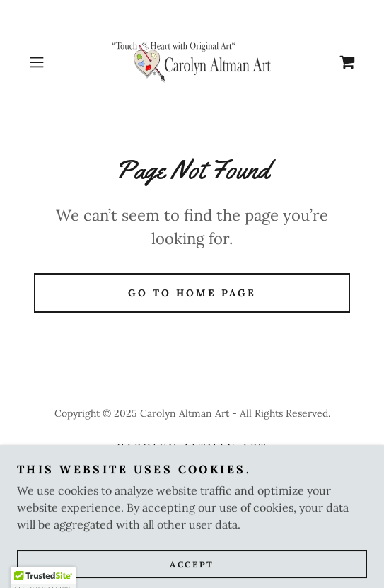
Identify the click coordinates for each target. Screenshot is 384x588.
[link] (192, 62)
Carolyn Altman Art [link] (192, 447)
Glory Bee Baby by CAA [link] (192, 466)
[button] (48, 62)
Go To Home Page (192, 293)
